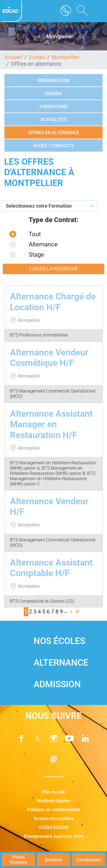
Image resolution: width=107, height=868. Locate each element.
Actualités (54, 120)
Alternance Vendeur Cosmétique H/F (49, 358)
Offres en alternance (54, 133)
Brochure (53, 860)
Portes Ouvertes (18, 860)
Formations (54, 107)
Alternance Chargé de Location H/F (53, 302)
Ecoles (37, 57)
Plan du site (54, 792)
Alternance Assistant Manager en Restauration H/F (51, 424)
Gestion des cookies (54, 819)
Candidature (89, 860)
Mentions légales (54, 801)
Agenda (54, 94)
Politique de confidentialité (54, 810)
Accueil (13, 57)
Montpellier (65, 57)
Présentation (54, 81)
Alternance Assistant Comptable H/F (51, 568)
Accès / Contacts (54, 146)
